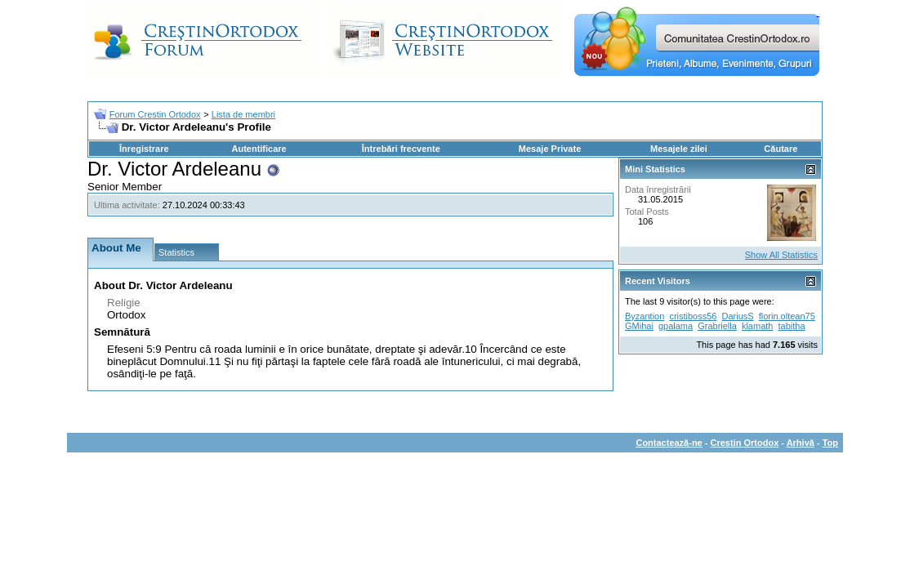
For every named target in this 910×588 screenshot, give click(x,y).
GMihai (639, 326)
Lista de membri (243, 114)
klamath (758, 326)
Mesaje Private (550, 149)
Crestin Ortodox (745, 443)
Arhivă (801, 443)
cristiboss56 (693, 316)
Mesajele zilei (679, 149)
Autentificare (259, 149)
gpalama (676, 326)
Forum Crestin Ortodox (155, 114)
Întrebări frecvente (401, 149)
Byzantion (645, 316)
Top (830, 443)
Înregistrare (144, 149)
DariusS (738, 316)
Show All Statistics (781, 255)
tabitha (792, 326)
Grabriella (717, 326)
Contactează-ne (669, 443)
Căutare (781, 149)
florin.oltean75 (787, 316)
